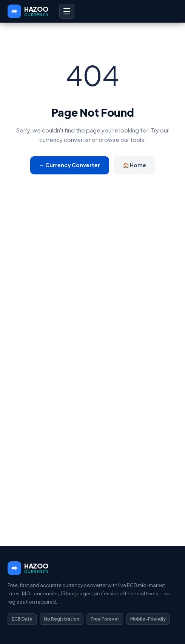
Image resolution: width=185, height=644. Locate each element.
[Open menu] (67, 11)
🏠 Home (134, 165)
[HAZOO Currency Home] (28, 11)
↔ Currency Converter (70, 165)
